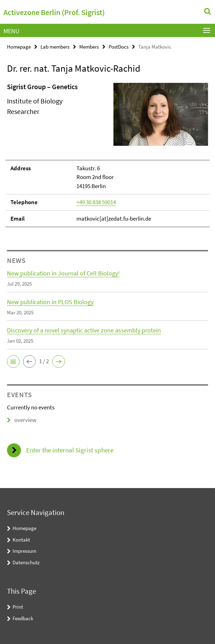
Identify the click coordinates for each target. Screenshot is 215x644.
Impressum (24, 551)
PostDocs (118, 47)
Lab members (55, 47)
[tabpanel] (107, 155)
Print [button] (18, 607)
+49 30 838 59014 (96, 202)
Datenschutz (26, 562)
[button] (13, 362)
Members (89, 47)
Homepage (19, 47)
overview (22, 420)
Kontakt (21, 540)
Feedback (23, 618)
